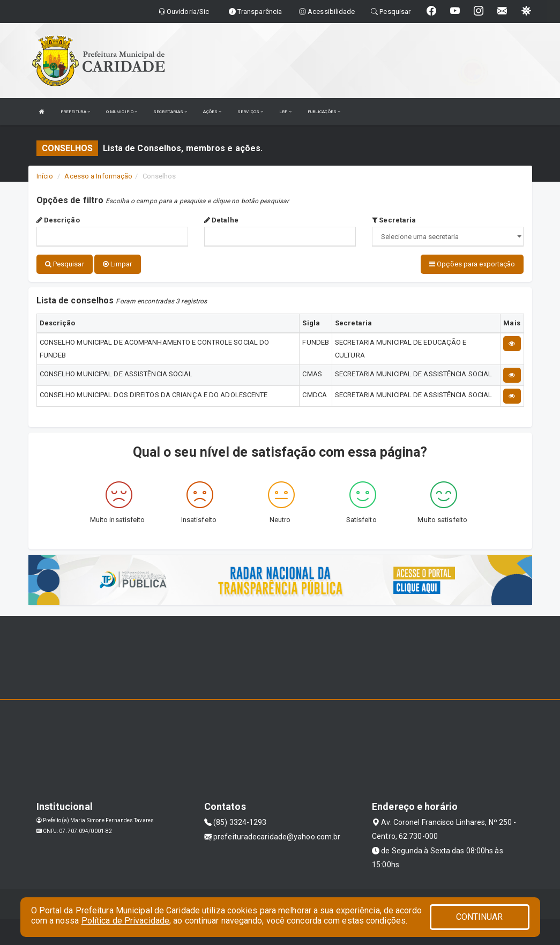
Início (45, 176)
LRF (285, 112)
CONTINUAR (480, 917)
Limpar (118, 264)
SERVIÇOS (250, 112)
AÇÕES (212, 112)
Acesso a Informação (98, 176)
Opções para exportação (472, 264)
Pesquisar (65, 264)
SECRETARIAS (170, 112)
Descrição (58, 220)
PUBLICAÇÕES (324, 112)
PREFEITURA (75, 112)
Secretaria (394, 220)
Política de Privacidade (125, 921)
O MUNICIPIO (122, 112)
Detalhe (221, 220)
